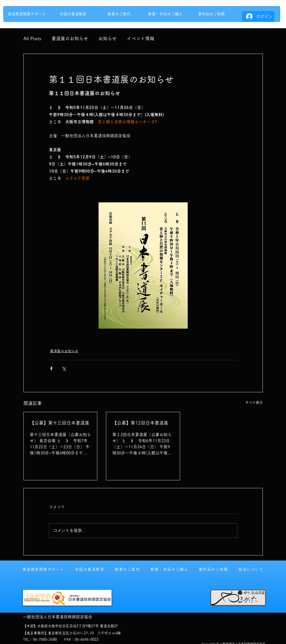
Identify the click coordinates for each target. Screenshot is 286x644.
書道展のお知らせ (70, 38)
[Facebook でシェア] (51, 368)
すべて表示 (254, 402)
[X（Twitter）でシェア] (64, 368)
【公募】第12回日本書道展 (140, 423)
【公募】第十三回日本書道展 (60, 423)
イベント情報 (141, 38)
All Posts (32, 38)
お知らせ (107, 38)
